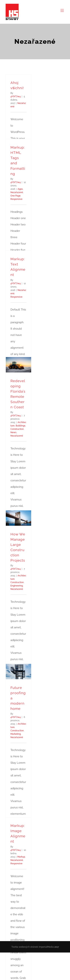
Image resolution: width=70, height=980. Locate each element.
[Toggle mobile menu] (62, 10)
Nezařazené (17, 192)
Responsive (16, 199)
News (13, 432)
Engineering (17, 586)
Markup (21, 857)
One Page (15, 196)
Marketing (16, 734)
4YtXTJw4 (16, 96)
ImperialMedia (46, 948)
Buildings (21, 426)
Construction (17, 429)
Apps (20, 189)
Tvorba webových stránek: (25, 948)
